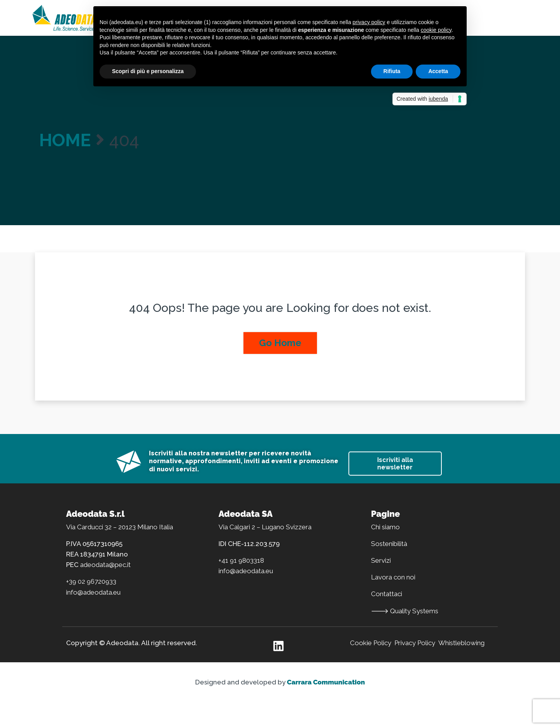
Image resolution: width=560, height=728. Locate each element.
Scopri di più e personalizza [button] (148, 71)
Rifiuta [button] (392, 71)
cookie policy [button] (436, 30)
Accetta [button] (438, 71)
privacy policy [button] (369, 22)
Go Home (280, 343)
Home (65, 140)
